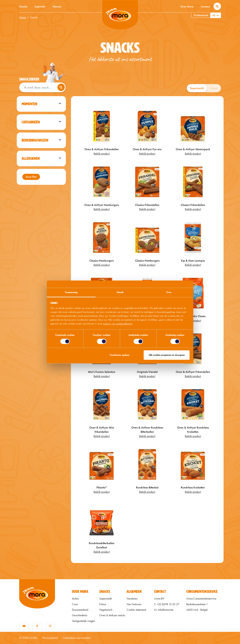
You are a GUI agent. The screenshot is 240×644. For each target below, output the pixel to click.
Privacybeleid (50, 638)
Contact (205, 6)
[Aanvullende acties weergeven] (218, 15)
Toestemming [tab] (71, 292)
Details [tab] (120, 292)
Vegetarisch (106, 610)
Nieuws (57, 6)
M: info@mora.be (164, 610)
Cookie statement (136, 610)
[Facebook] (37, 626)
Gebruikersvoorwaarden (77, 638)
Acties (75, 599)
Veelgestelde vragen (83, 621)
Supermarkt (197, 88)
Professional (201, 15)
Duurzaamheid (80, 610)
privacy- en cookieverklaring (118, 324)
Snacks (23, 6)
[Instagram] (50, 626)
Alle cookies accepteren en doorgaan (167, 355)
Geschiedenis (80, 615)
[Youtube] (24, 626)
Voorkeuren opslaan (120, 355)
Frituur (214, 88)
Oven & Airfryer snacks (112, 615)
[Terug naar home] (37, 599)
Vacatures (132, 599)
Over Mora (187, 6)
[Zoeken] (61, 87)
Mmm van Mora (120, 15)
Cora (75, 604)
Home (23, 17)
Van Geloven (134, 604)
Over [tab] (169, 292)
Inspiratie (40, 6)
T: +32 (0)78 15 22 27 (167, 604)
